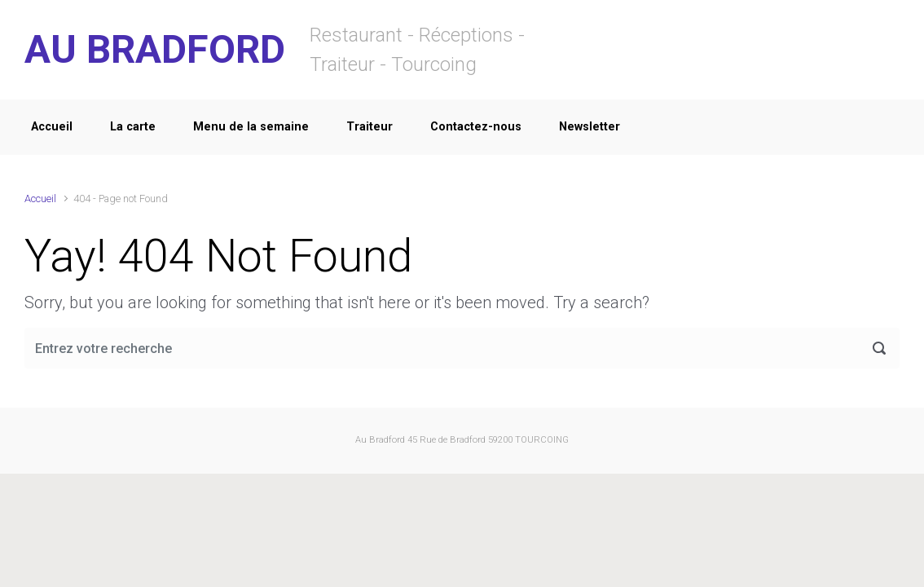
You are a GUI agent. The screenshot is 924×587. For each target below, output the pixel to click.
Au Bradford (380, 440)
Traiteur (370, 127)
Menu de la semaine (251, 127)
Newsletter (590, 127)
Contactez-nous (476, 127)
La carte (133, 127)
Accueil (52, 127)
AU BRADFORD (155, 49)
